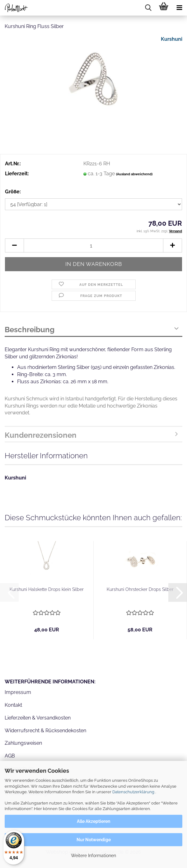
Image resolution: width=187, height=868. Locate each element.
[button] (14, 245)
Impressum (18, 692)
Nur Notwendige (94, 840)
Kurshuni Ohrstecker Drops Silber (140, 589)
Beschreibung (30, 330)
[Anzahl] (93, 245)
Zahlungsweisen (23, 743)
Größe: (13, 192)
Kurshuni (172, 39)
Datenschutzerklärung (133, 792)
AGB (10, 756)
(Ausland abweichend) (134, 174)
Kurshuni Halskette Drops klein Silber (47, 589)
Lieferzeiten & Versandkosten (38, 718)
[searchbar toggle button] (148, 8)
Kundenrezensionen (41, 435)
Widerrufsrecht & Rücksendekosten (45, 731)
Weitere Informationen (93, 856)
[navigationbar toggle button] (179, 8)
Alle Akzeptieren (93, 821)
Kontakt (13, 705)
